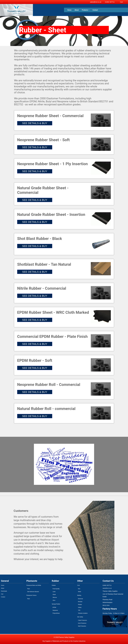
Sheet (54, 595)
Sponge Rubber (56, 604)
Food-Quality (56, 589)
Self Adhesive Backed (33, 592)
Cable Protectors (82, 620)
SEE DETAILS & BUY (35, 123)
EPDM (54, 607)
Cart (2, 594)
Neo (79, 589)
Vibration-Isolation (83, 613)
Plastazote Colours (31, 595)
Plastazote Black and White (34, 585)
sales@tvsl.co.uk (96, 2)
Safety (80, 607)
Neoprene (55, 610)
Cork (78, 585)
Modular (80, 602)
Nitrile (80, 592)
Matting (79, 595)
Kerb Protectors (82, 623)
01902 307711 (110, 2)
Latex (54, 592)
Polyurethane (56, 613)
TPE (79, 610)
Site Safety (80, 617)
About (77, 10)
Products (86, 10)
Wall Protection (82, 626)
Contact (95, 10)
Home (69, 10)
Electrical (80, 599)
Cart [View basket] (121, 2)
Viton (54, 600)
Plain (29, 589)
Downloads (4, 591)
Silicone (55, 597)
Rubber (54, 585)
